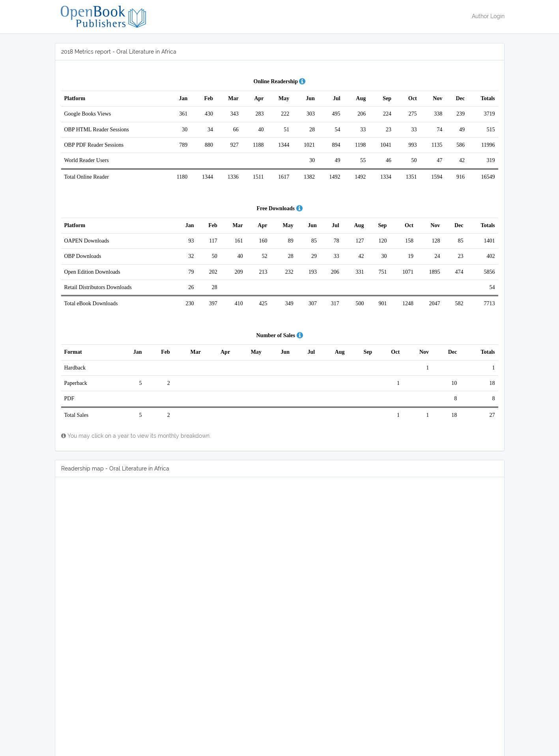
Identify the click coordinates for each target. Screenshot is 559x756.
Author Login (488, 16)
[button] (302, 81)
